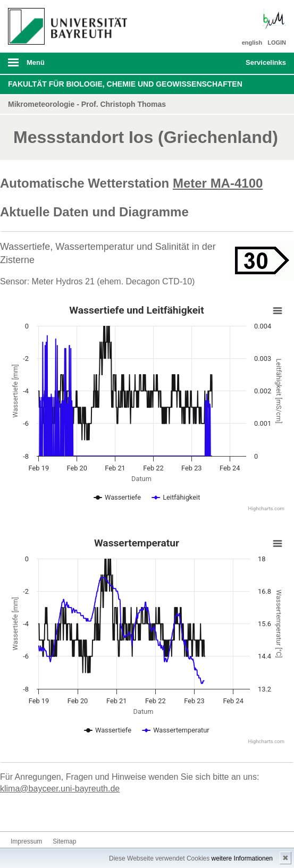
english (252, 43)
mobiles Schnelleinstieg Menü (262, 66)
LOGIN (277, 43)
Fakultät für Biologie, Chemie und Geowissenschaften (125, 84)
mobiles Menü (65, 66)
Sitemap (64, 841)
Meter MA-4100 (218, 183)
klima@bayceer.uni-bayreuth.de (60, 789)
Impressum (26, 841)
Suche (211, 63)
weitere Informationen (242, 858)
